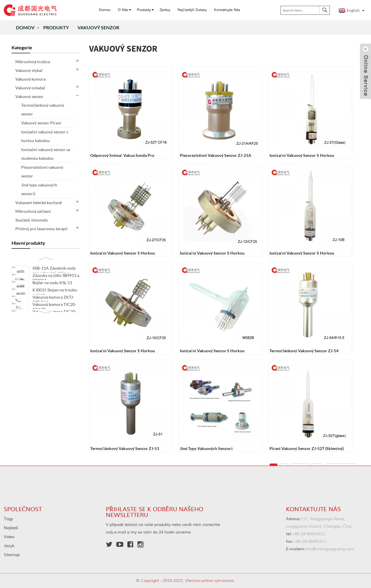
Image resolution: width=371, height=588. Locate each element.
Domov (25, 27)
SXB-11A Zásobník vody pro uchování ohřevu (54, 271)
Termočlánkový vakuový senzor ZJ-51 (125, 448)
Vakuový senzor (98, 27)
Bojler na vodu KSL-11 (52, 288)
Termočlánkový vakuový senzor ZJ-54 (304, 351)
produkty (56, 27)
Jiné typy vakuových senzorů (206, 448)
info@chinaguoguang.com (320, 549)
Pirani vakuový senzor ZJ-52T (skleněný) (307, 448)
